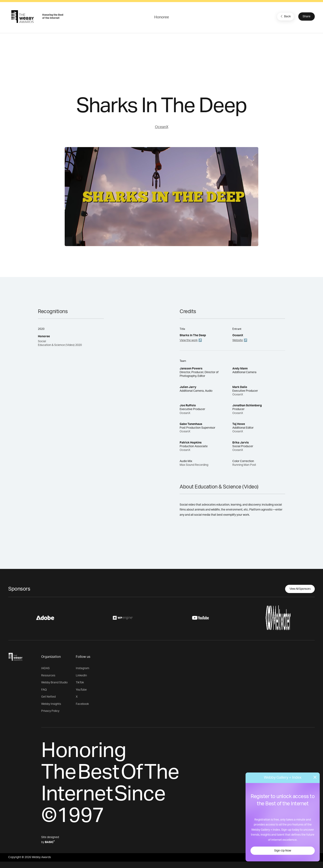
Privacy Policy (50, 711)
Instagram (83, 668)
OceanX (162, 127)
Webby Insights (51, 704)
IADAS (45, 668)
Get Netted (48, 697)
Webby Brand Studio (54, 683)
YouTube (81, 690)
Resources (48, 676)
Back (285, 16)
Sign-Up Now (283, 851)
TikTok (80, 683)
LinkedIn (81, 676)
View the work (189, 340)
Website (238, 340)
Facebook (82, 704)
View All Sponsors (300, 589)
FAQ (44, 690)
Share (307, 17)
